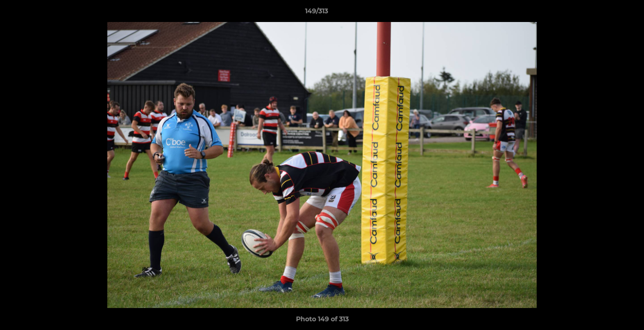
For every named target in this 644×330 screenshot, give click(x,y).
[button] (605, 13)
